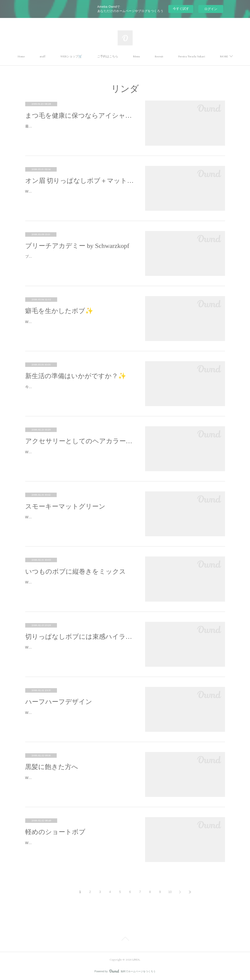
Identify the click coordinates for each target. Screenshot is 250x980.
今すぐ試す (181, 9)
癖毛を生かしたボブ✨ (59, 311)
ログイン (211, 9)
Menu (157, 56)
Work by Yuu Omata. (41, 322)
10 (170, 892)
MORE (203, 56)
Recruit (180, 56)
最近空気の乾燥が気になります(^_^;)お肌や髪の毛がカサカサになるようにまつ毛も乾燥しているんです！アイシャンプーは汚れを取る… (79, 129)
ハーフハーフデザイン (59, 702)
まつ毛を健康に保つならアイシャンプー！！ (80, 116)
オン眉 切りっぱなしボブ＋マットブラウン (80, 181)
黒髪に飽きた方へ (52, 767)
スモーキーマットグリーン (65, 506)
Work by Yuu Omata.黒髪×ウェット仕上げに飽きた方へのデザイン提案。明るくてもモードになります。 (79, 781)
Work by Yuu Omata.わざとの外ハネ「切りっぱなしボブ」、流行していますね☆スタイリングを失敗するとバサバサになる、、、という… (80, 650)
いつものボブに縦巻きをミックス (76, 572)
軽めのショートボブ (55, 832)
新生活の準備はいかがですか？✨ (76, 376)
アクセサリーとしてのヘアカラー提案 (80, 441)
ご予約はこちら (129, 56)
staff (64, 56)
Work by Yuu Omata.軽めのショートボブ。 (59, 843)
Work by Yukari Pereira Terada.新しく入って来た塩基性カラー (74, 517)
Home (42, 56)
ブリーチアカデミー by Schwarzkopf (77, 246)
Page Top (125, 940)
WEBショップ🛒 (92, 56)
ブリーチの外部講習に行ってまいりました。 (60, 256)
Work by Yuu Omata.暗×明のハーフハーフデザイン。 (67, 713)
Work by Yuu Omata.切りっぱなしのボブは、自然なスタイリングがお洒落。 (80, 194)
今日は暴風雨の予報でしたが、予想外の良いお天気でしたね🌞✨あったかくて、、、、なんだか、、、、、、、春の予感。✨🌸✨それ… (80, 390)
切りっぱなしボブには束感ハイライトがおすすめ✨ (80, 637)
